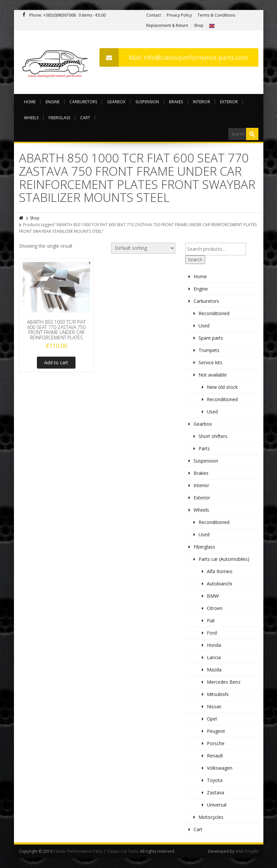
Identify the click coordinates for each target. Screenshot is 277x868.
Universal (217, 805)
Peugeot (216, 731)
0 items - (92, 15)
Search (195, 260)
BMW (213, 596)
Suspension (147, 102)
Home (30, 102)
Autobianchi (219, 584)
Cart (85, 118)
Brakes (176, 102)
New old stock (222, 387)
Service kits (210, 362)
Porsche (216, 743)
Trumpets (209, 350)
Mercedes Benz (224, 682)
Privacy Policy (179, 15)
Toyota (215, 780)
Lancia (214, 657)
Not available (213, 375)
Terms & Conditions (216, 15)
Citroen (215, 608)
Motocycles (211, 817)
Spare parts (211, 338)
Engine (53, 102)
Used (204, 326)
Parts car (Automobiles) (224, 559)
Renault (215, 756)
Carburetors (83, 102)
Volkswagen (220, 768)
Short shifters (213, 436)
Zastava (215, 792)
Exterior (229, 102)
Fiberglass (59, 118)
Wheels (31, 118)
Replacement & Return (167, 25)
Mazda (214, 670)
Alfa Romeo (220, 571)
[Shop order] (143, 248)
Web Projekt (247, 851)
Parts (204, 448)
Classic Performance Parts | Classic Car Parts (96, 851)
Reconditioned (214, 313)
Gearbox (116, 102)
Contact (154, 15)
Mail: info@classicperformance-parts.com (174, 57)
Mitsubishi (218, 694)
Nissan (214, 706)
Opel (212, 719)
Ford (212, 633)
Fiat (211, 620)
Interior (202, 102)
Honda (214, 645)
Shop (199, 25)
